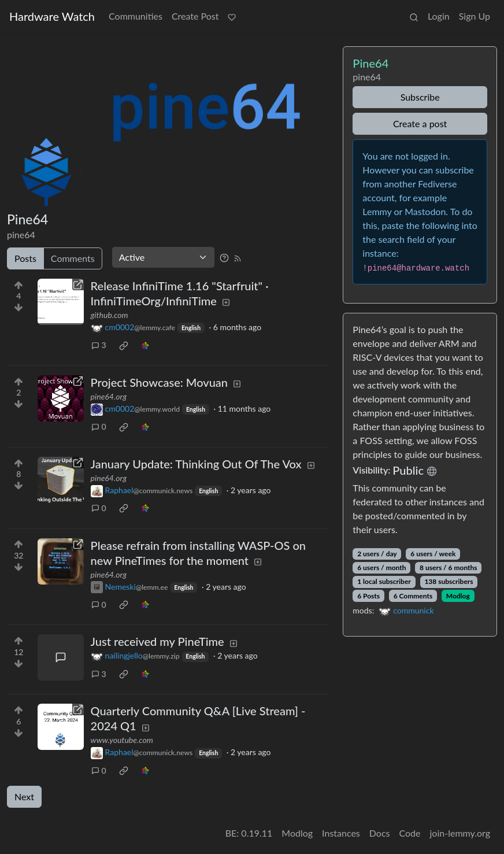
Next (24, 796)
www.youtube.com (122, 740)
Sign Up (475, 16)
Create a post (420, 123)
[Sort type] (163, 257)
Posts (25, 258)
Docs (380, 833)
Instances (341, 833)
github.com (110, 315)
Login (439, 16)
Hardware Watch (52, 16)
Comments (73, 258)
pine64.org (109, 396)
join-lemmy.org (460, 833)
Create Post (195, 16)
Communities (136, 16)
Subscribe (420, 97)
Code (410, 833)
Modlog (458, 596)
